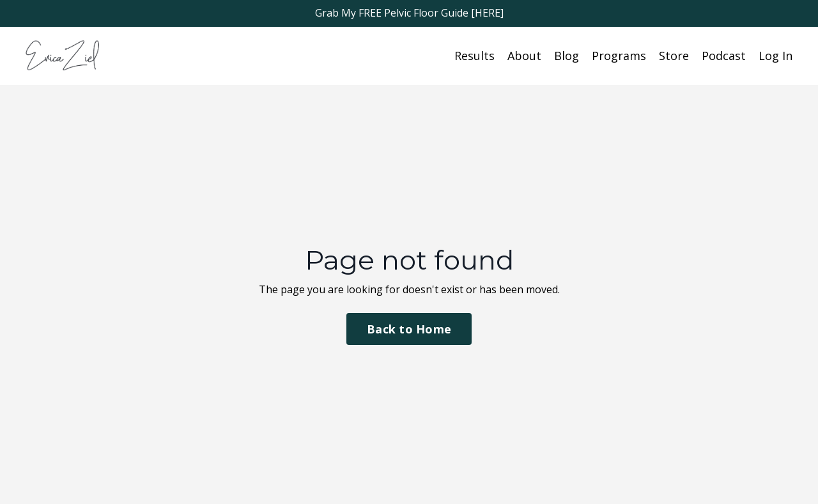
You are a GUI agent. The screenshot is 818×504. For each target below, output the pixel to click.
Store (674, 56)
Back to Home (409, 329)
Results (475, 56)
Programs (619, 56)
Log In (776, 56)
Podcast (724, 56)
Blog (567, 56)
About (524, 56)
